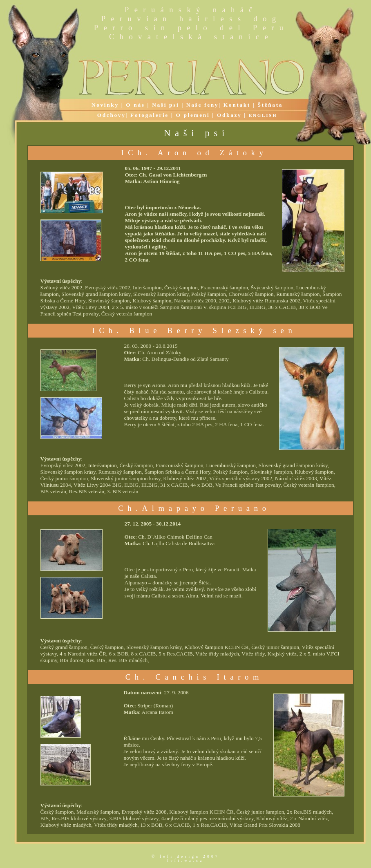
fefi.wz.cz (185, 861)
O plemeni (193, 115)
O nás (135, 105)
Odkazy (229, 115)
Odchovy (112, 115)
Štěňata (270, 105)
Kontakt (237, 105)
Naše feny (202, 105)
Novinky (105, 105)
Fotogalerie (150, 115)
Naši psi (165, 105)
